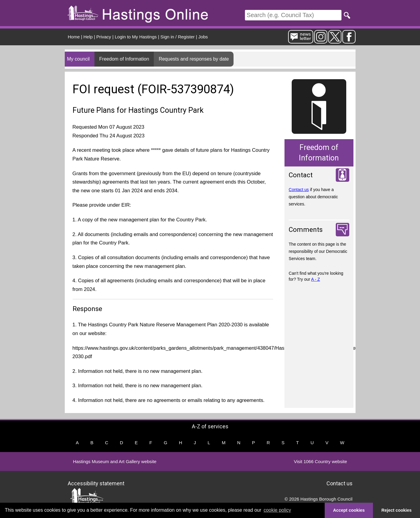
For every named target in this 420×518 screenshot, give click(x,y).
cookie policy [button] (277, 510)
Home (74, 37)
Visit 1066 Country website (320, 461)
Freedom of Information (124, 59)
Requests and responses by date (194, 59)
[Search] (293, 15)
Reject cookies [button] (396, 510)
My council (79, 59)
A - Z (316, 279)
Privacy (104, 37)
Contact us (299, 190)
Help (88, 37)
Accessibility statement (96, 483)
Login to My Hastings (136, 37)
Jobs (203, 37)
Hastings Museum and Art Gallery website (115, 461)
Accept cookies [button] (349, 510)
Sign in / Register (177, 37)
